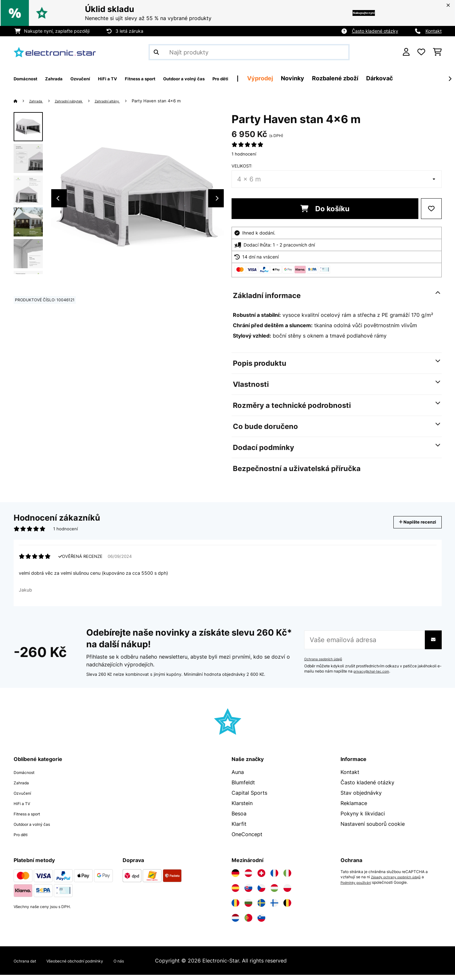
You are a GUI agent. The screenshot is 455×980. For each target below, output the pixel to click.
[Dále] (450, 79)
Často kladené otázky (375, 31)
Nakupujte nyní (353, 13)
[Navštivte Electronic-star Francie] (274, 878)
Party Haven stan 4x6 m (176, 101)
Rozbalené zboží (395, 78)
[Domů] (22, 101)
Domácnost (28, 777)
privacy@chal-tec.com (374, 676)
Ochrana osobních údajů (326, 664)
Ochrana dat (29, 966)
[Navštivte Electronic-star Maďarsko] (274, 893)
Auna (238, 777)
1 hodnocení (244, 154)
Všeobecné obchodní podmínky (93, 966)
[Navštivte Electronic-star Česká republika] (261, 893)
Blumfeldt (243, 788)
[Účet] (406, 52)
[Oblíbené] (421, 52)
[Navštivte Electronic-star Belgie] (287, 908)
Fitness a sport (32, 819)
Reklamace (354, 808)
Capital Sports (249, 798)
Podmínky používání (359, 887)
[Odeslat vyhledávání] (156, 52)
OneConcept (247, 839)
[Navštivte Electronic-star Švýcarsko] (261, 878)
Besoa (239, 819)
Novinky (353, 78)
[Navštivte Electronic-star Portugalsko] (248, 923)
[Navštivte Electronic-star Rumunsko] (235, 908)
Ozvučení (25, 798)
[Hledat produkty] (249, 52)
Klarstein (242, 808)
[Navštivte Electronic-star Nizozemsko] (235, 923)
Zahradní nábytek (78, 101)
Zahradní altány (123, 101)
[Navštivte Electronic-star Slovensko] (248, 893)
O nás (149, 966)
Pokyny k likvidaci (363, 819)
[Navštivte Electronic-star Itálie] (287, 878)
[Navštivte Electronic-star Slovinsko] (261, 923)
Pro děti (23, 839)
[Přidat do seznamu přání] (431, 209)
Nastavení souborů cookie (373, 829)
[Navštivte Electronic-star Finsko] (274, 908)
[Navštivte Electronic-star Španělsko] (235, 893)
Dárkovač (440, 78)
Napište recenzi (411, 522)
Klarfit (239, 829)
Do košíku (325, 209)
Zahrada (39, 101)
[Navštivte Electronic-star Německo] (235, 878)
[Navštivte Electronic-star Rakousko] (248, 878)
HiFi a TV (25, 808)
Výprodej (320, 78)
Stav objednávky (361, 798)
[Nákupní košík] (437, 52)
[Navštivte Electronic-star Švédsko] (261, 908)
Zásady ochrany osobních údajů (400, 882)
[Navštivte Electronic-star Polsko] (287, 893)
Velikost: (242, 166)
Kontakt (434, 31)
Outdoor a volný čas (39, 829)
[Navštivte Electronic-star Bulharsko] (248, 908)
